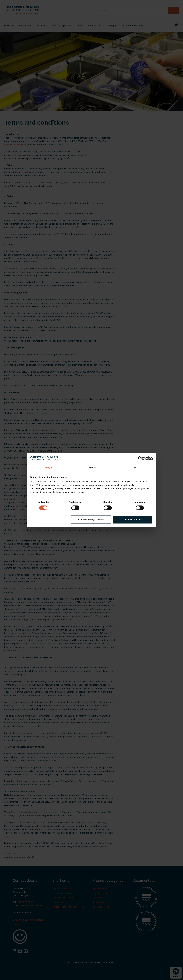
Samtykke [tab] (49, 468)
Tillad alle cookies (132, 520)
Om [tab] (134, 468)
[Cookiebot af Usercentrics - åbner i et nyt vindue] (140, 458)
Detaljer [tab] (91, 468)
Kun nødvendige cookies (91, 520)
